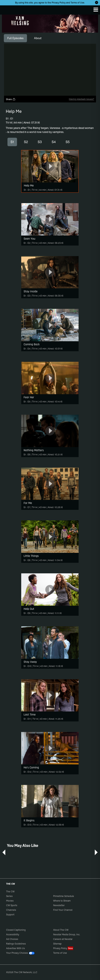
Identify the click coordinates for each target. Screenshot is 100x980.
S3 (40, 142)
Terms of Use (77, 3)
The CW (7, 9)
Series (9, 896)
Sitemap (57, 944)
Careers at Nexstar (63, 939)
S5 (68, 142)
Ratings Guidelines (16, 944)
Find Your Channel (63, 910)
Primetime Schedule (64, 896)
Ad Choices (12, 939)
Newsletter (59, 905)
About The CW (61, 930)
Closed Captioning (16, 930)
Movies (10, 901)
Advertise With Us (15, 948)
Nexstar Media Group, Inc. (67, 934)
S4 (54, 142)
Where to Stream (62, 901)
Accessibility (13, 934)
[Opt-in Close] (97, 2)
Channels (11, 910)
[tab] (15, 38)
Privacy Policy (59, 3)
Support (10, 914)
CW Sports (12, 905)
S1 (12, 142)
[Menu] (96, 10)
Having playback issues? (81, 99)
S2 (26, 142)
